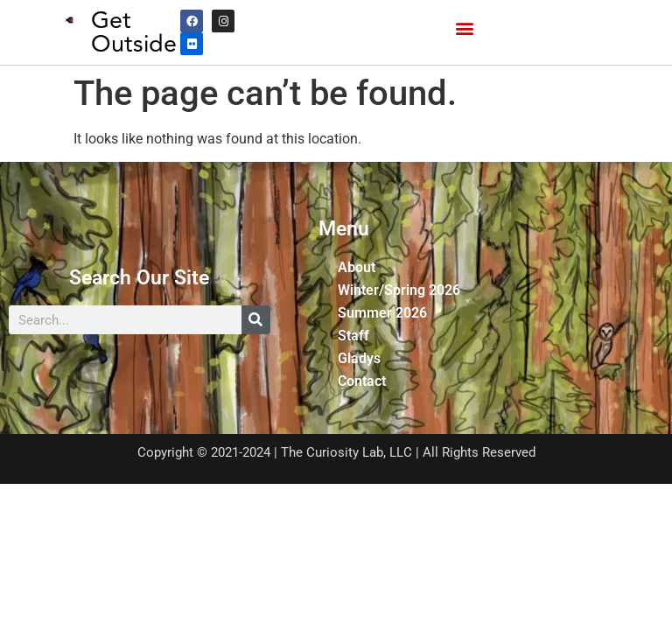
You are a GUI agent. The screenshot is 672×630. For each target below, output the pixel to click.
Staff (353, 336)
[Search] (256, 320)
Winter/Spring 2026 (399, 290)
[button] (464, 28)
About (357, 267)
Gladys (359, 358)
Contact (362, 381)
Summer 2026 (382, 313)
